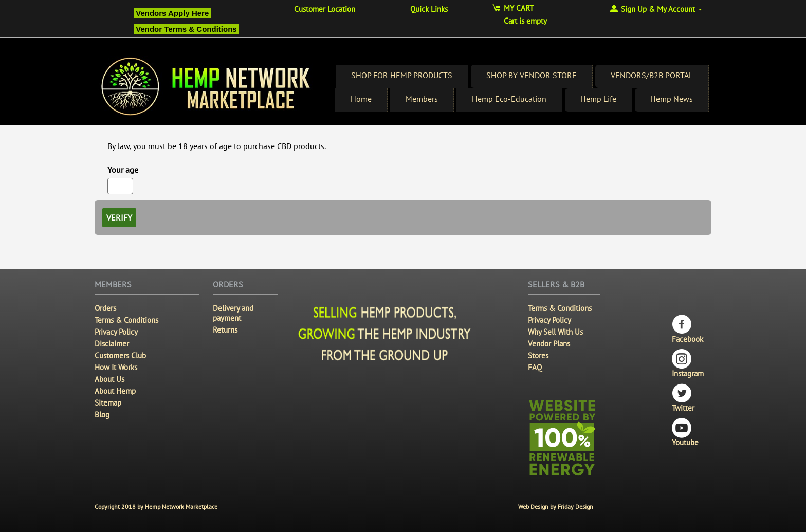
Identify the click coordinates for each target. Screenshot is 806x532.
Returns (225, 330)
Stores (538, 355)
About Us (109, 379)
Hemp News (672, 99)
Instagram (688, 364)
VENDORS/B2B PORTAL (652, 75)
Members (422, 99)
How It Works (116, 367)
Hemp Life (598, 99)
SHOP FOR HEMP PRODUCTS (402, 75)
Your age (123, 170)
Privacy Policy (116, 332)
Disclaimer (112, 344)
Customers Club (120, 355)
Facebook (688, 329)
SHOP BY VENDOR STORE (532, 75)
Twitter (683, 398)
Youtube (685, 433)
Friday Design (575, 507)
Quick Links (429, 9)
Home (361, 99)
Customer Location (325, 9)
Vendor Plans (549, 344)
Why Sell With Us (555, 332)
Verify (119, 217)
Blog (102, 415)
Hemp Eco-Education (509, 99)
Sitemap (108, 403)
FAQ (535, 367)
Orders (105, 308)
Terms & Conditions (126, 320)
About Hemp (115, 391)
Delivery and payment (233, 313)
